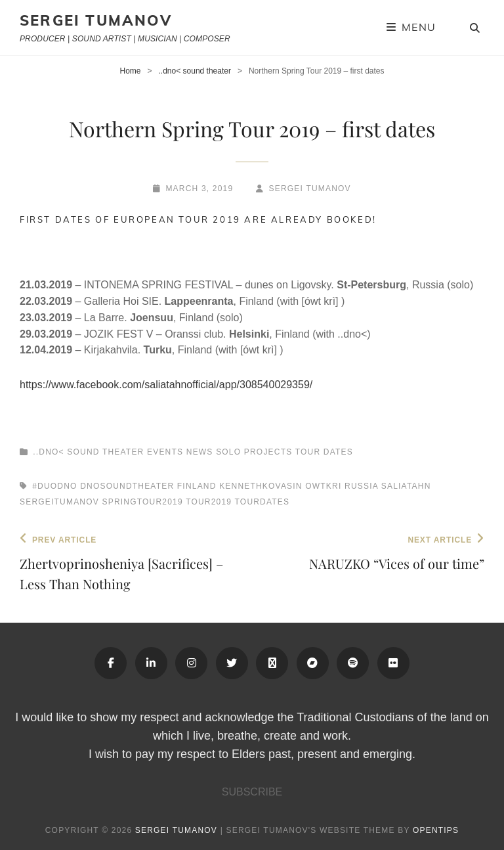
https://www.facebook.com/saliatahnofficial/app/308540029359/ (166, 385)
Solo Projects (254, 452)
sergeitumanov (59, 502)
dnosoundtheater (127, 486)
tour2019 (209, 502)
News (200, 452)
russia (361, 486)
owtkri (323, 486)
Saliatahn (406, 486)
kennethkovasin (261, 486)
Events (165, 452)
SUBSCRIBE (252, 792)
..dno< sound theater (195, 71)
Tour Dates (324, 452)
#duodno (54, 486)
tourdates (262, 502)
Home (130, 71)
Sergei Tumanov (96, 20)
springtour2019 (143, 502)
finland (197, 486)
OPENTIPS (436, 830)
